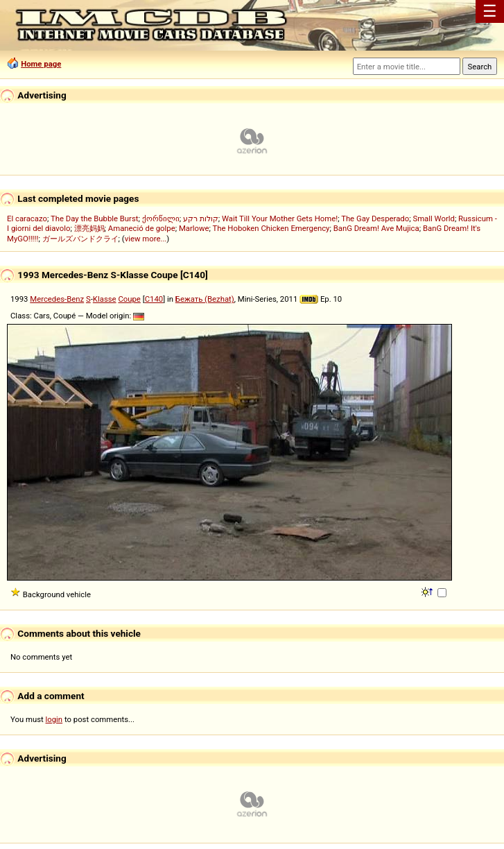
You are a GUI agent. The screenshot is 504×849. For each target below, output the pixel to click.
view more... (146, 239)
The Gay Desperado (375, 218)
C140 (154, 299)
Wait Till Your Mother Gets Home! (280, 218)
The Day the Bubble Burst (95, 218)
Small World (433, 218)
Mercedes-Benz (57, 299)
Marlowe (194, 228)
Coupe (129, 299)
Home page (41, 64)
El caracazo (27, 218)
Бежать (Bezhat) (205, 299)
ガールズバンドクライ (80, 239)
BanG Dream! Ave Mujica (376, 228)
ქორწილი (161, 218)
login (54, 719)
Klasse (105, 299)
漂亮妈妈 (89, 228)
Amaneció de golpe (142, 228)
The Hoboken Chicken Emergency (271, 228)
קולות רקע (201, 218)
